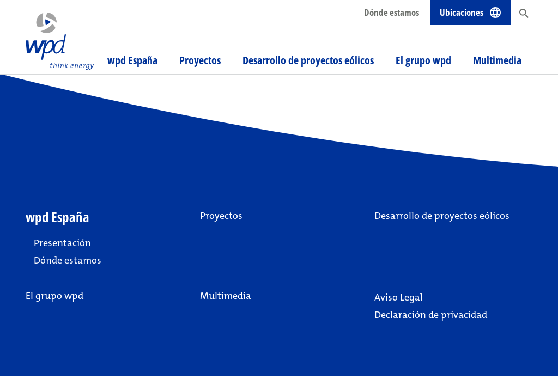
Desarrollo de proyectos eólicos (308, 60)
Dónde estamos (392, 12)
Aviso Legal (399, 297)
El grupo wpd (423, 60)
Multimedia (497, 60)
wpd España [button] (132, 60)
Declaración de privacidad (431, 315)
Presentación (62, 243)
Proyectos (200, 60)
